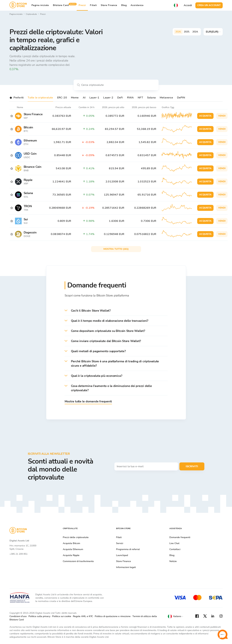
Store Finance (109, 5)
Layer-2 (108, 98)
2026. (178, 32)
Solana (151, 98)
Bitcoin (28, 127)
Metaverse (166, 98)
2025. (187, 32)
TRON (28, 206)
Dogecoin (30, 232)
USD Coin (30, 154)
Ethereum (30, 141)
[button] (116, 311)
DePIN (181, 98)
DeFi (120, 98)
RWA (130, 98)
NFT (140, 98)
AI (84, 98)
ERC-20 (62, 98)
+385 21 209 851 (18, 554)
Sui (26, 219)
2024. (195, 32)
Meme (75, 98)
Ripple (28, 180)
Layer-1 (94, 98)
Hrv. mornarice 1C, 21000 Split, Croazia (23, 547)
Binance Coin (33, 167)
